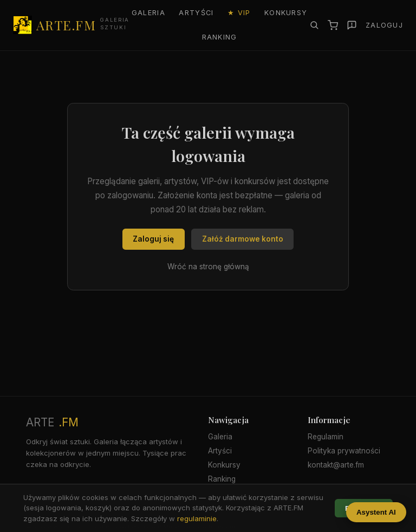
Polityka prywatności (344, 451)
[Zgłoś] (352, 25)
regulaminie (197, 518)
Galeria (148, 13)
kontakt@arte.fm (336, 465)
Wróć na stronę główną (208, 267)
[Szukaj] (314, 25)
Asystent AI (376, 512)
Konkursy (286, 13)
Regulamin (326, 437)
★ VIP (239, 13)
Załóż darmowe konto (243, 239)
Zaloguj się (153, 239)
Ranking (220, 37)
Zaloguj (384, 25)
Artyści (196, 13)
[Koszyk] (333, 25)
